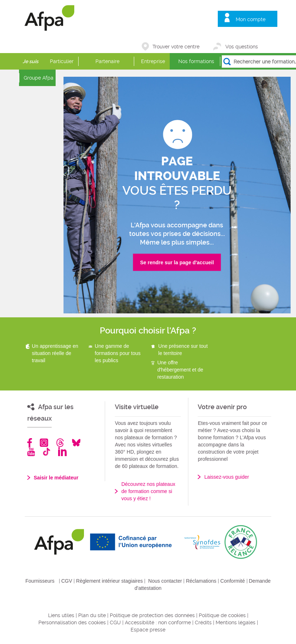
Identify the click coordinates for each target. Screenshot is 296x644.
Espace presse (148, 630)
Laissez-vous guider (227, 477)
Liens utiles (61, 615)
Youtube (31, 452)
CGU (115, 622)
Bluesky (76, 443)
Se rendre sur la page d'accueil (177, 262)
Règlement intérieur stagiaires (109, 581)
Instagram (44, 443)
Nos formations (196, 61)
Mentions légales (236, 622)
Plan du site (92, 615)
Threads (60, 443)
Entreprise (153, 61)
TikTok (46, 452)
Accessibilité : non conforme (158, 622)
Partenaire (107, 61)
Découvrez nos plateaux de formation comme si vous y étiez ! (148, 491)
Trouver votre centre (176, 47)
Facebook (30, 443)
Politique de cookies (222, 615)
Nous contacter (165, 581)
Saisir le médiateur (56, 478)
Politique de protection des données (152, 615)
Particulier (62, 61)
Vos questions (242, 47)
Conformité (232, 581)
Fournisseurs (40, 581)
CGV (67, 581)
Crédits (203, 622)
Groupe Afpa (39, 78)
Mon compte (251, 19)
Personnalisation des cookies (72, 622)
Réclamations (201, 581)
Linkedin (62, 452)
